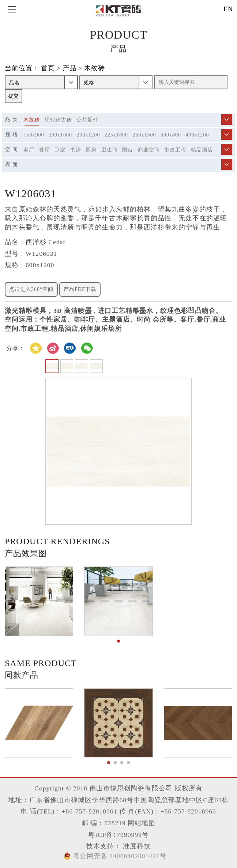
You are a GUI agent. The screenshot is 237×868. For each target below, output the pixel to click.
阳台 (128, 150)
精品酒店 (202, 150)
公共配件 (87, 120)
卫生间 (110, 150)
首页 (48, 68)
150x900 (34, 135)
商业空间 (149, 150)
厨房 (91, 150)
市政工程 (175, 150)
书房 (76, 150)
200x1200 (88, 135)
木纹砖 (95, 68)
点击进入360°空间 (31, 289)
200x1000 (60, 135)
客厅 (29, 150)
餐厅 (45, 150)
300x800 (171, 135)
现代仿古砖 (58, 120)
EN (228, 9)
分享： (16, 348)
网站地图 (142, 823)
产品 (69, 68)
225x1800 (116, 135)
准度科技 (136, 846)
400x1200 (197, 135)
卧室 (60, 150)
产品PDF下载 (80, 289)
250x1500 (144, 135)
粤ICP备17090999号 (118, 835)
